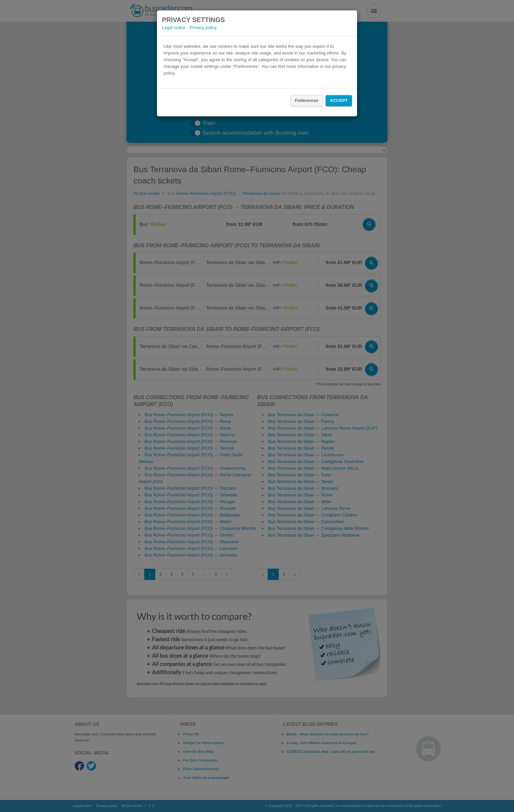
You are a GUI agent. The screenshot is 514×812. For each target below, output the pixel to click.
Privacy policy (203, 28)
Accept (339, 100)
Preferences (307, 100)
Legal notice (174, 28)
